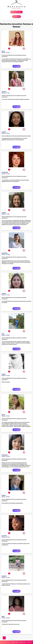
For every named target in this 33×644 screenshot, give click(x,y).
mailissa (4, 213)
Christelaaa (5, 455)
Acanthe (4, 132)
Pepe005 (4, 576)
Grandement (5, 172)
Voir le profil (16, 66)
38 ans (8, 335)
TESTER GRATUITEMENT (17, 12)
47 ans (8, 93)
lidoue (3, 51)
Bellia (3, 617)
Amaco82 (4, 536)
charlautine (5, 253)
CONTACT (29, 642)
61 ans (8, 174)
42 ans (8, 376)
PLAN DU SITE (22, 642)
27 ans (8, 214)
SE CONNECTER (16, 17)
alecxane (4, 92)
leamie (3, 415)
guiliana (4, 495)
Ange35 (4, 374)
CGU (17, 642)
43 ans (8, 537)
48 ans (8, 456)
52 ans (8, 53)
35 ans (8, 497)
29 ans (8, 254)
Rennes (4, 53)
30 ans (8, 416)
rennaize (4, 293)
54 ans (8, 618)
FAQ (13, 642)
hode (3, 334)
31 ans (8, 295)
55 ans (8, 133)
